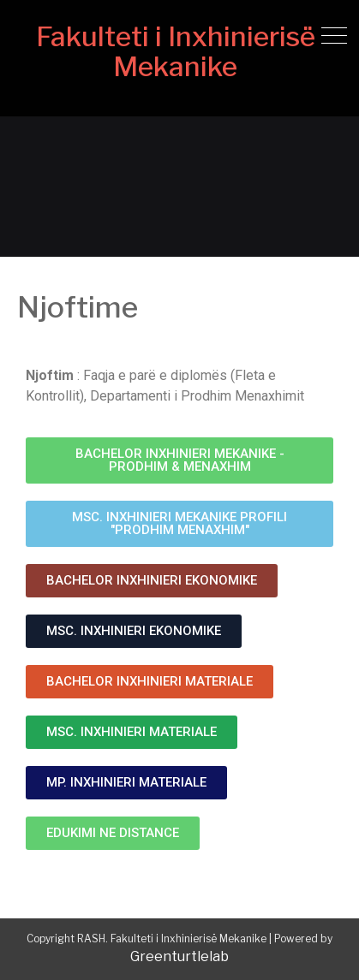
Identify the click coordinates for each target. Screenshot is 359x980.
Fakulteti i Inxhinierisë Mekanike (176, 51)
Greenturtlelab (179, 956)
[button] (179, 460)
